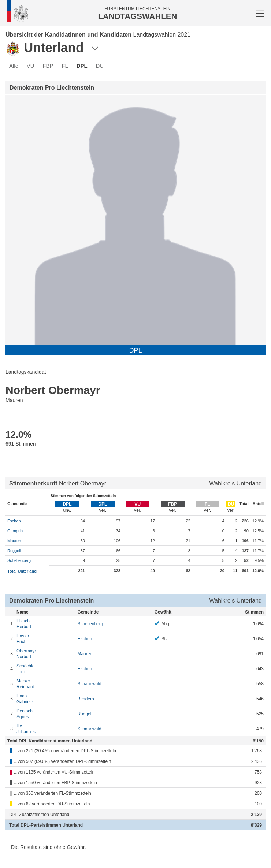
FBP (48, 66)
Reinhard (45, 684)
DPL (82, 66)
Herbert (45, 624)
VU (31, 66)
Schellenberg (19, 560)
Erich (45, 639)
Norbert (45, 654)
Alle (14, 66)
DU (100, 66)
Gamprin (15, 531)
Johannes (45, 729)
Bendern (86, 699)
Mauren (14, 541)
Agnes (45, 714)
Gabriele (45, 699)
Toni (45, 669)
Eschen (14, 521)
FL (65, 66)
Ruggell (14, 551)
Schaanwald (89, 684)
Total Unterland (22, 571)
